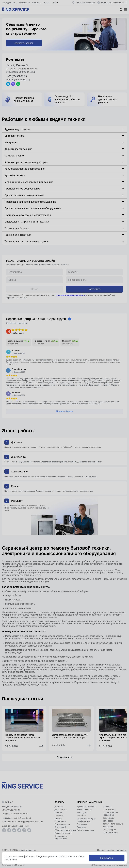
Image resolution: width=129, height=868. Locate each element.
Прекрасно (107, 858)
